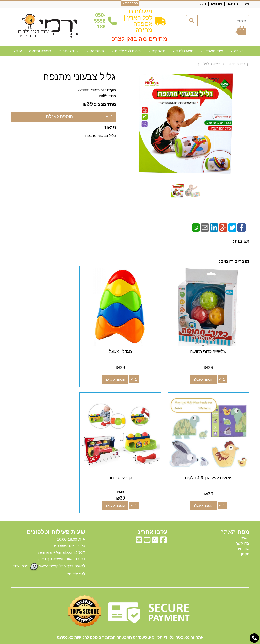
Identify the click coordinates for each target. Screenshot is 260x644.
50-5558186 (100, 21)
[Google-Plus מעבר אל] (155, 527)
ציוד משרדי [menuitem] (212, 51)
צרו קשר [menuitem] (233, 3)
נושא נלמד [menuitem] (183, 51)
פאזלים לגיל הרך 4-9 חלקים (48, 344)
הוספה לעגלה (60, 117)
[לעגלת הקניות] (241, 32)
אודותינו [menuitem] (216, 3)
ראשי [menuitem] (247, 3)
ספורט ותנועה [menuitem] (40, 51)
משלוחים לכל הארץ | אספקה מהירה (138, 21)
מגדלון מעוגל (130, 344)
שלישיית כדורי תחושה (212, 344)
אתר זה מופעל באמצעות (130, 640)
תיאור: (109, 127)
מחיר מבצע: (105, 104)
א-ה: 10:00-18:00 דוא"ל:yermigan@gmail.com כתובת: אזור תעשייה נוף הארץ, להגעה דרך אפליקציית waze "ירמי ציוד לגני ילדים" (49, 542)
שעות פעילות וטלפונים (56, 518)
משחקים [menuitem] (157, 51)
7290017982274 (91, 90)
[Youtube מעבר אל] (147, 527)
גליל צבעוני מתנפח (79, 77)
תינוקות (230, 64)
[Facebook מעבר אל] (163, 527)
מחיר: (107, 96)
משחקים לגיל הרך (209, 64)
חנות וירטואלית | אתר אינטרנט (97, 639)
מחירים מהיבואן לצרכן (139, 39)
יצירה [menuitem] (237, 51)
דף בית (245, 64)
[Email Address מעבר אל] (139, 527)
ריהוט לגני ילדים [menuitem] (126, 51)
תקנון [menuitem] (202, 3)
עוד (18, 51)
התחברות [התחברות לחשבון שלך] (130, 3)
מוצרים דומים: (234, 261)
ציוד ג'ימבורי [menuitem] (69, 51)
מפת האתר (235, 518)
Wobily (146, 639)
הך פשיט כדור (212, 464)
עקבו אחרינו (152, 518)
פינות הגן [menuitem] (95, 51)
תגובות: (241, 241)
